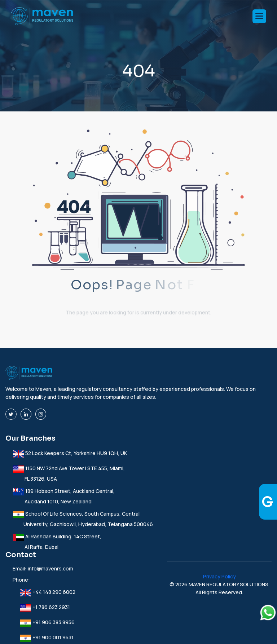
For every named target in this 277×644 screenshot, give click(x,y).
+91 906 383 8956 (47, 622)
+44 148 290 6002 (48, 592)
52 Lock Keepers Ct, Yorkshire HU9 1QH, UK (70, 453)
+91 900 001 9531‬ (47, 637)
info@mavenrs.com (50, 568)
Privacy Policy (219, 576)
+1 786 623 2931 (45, 607)
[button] (259, 16)
